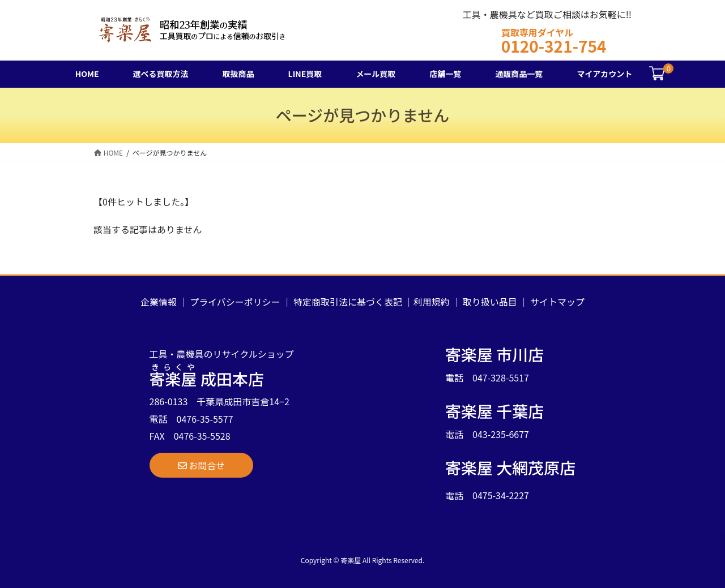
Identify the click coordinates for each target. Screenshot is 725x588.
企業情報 (159, 302)
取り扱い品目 (490, 302)
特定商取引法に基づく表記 (348, 302)
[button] (202, 465)
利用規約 (432, 302)
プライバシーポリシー (235, 302)
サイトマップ (557, 302)
